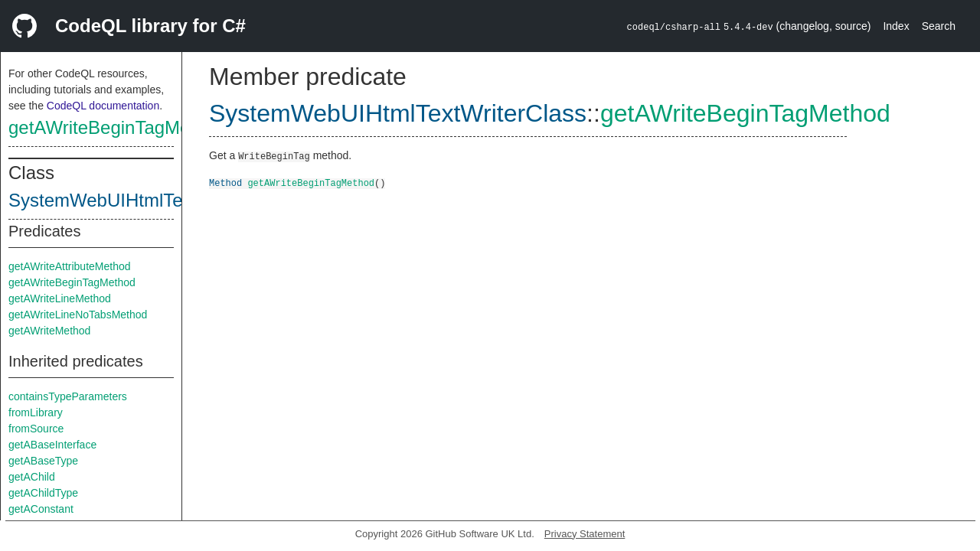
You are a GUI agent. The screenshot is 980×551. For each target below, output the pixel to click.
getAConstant (41, 509)
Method (225, 183)
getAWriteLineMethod (60, 298)
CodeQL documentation (103, 106)
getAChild (32, 477)
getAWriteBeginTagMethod (117, 127)
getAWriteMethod (49, 331)
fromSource (36, 429)
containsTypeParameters (68, 396)
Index (896, 26)
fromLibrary (36, 412)
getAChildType (43, 493)
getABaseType (43, 461)
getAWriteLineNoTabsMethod (78, 315)
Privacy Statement (585, 534)
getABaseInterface (52, 445)
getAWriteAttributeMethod (70, 266)
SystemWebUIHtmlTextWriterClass (150, 200)
